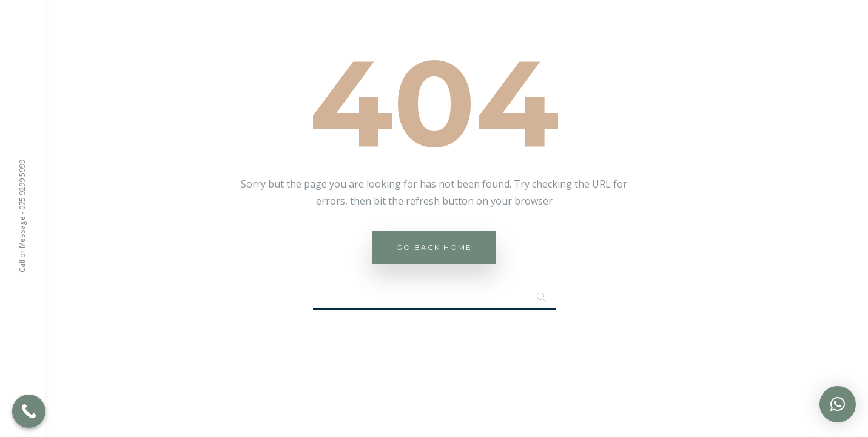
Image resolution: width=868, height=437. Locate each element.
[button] (838, 404)
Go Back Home (434, 247)
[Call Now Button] (29, 411)
